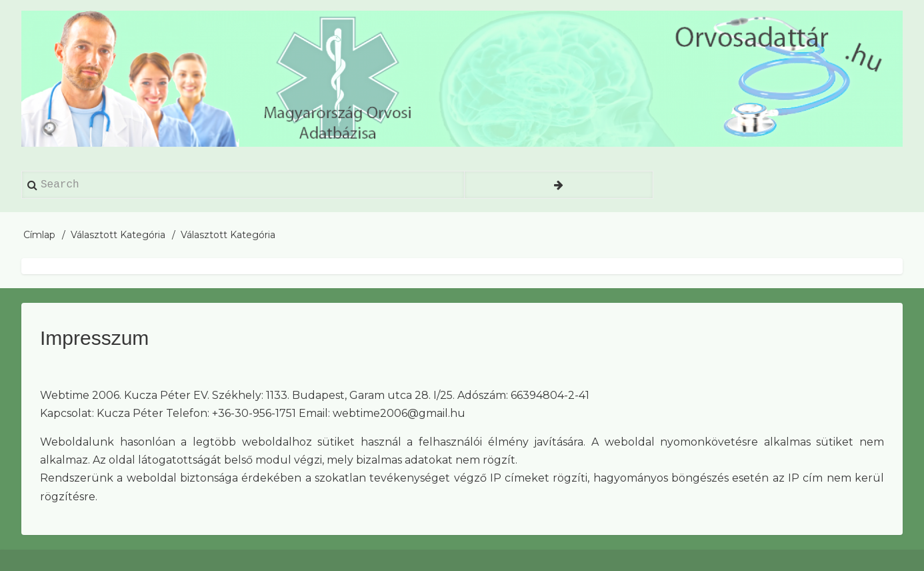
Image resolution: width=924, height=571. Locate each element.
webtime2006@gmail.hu (399, 413)
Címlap (39, 235)
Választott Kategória (118, 235)
